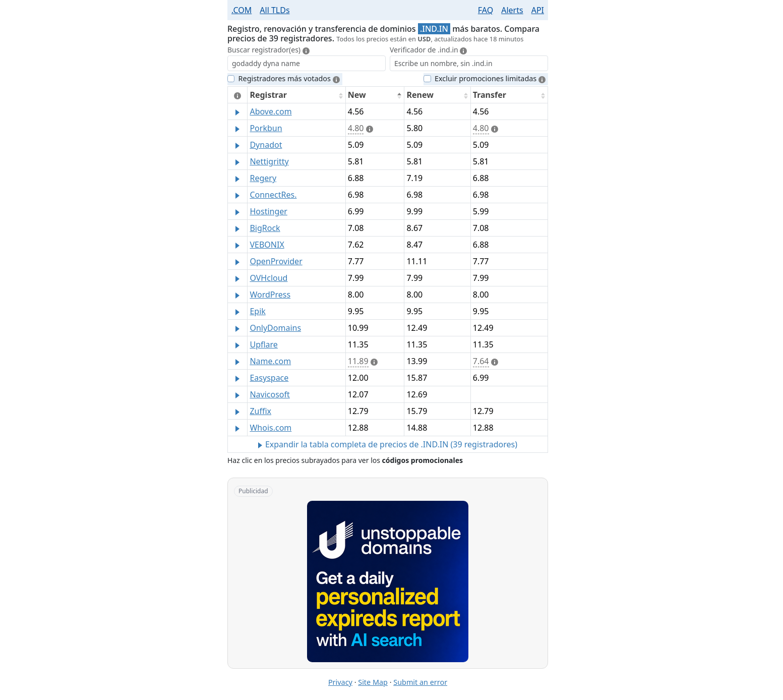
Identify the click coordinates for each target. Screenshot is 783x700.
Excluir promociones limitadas (490, 78)
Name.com (270, 361)
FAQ (486, 10)
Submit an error (420, 682)
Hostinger (268, 211)
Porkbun (266, 128)
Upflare (263, 344)
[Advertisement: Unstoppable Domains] (388, 581)
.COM (242, 10)
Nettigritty (269, 161)
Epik (257, 311)
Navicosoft (269, 394)
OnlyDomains (275, 328)
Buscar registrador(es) (268, 50)
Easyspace (269, 378)
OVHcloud (268, 278)
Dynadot (266, 145)
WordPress (270, 295)
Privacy (340, 682)
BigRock (265, 228)
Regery (263, 178)
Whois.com (270, 428)
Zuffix (260, 411)
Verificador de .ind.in (430, 50)
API (538, 10)
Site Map (373, 682)
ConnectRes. (273, 195)
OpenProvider (276, 261)
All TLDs (275, 10)
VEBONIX (267, 245)
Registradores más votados (289, 78)
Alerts (512, 10)
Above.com (270, 111)
